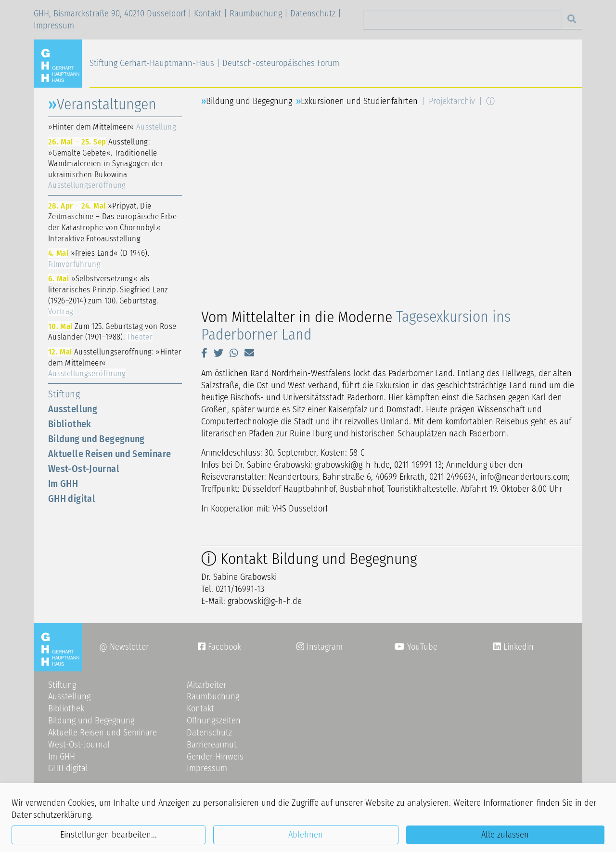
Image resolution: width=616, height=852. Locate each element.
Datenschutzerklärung (51, 815)
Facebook (219, 647)
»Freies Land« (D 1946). (99, 258)
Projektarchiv (452, 101)
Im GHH (63, 484)
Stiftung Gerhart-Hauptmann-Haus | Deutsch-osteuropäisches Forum (214, 63)
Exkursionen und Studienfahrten (359, 101)
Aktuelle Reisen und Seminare (109, 454)
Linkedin (517, 647)
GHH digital (72, 498)
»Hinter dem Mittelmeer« (112, 127)
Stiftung (64, 394)
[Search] (462, 20)
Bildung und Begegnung (96, 439)
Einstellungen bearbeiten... (109, 835)
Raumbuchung (256, 13)
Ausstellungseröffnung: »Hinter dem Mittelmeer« (115, 362)
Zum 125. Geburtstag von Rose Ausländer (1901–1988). (112, 332)
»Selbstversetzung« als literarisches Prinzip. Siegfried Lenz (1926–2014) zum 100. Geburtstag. (108, 295)
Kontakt (208, 13)
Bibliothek (70, 424)
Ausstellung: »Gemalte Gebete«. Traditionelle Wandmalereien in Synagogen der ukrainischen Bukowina (106, 163)
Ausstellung (73, 409)
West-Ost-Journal (84, 469)
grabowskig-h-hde (265, 601)
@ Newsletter (124, 647)
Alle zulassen (505, 835)
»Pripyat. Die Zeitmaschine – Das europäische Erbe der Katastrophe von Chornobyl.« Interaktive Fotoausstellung (112, 222)
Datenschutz (313, 13)
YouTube (416, 647)
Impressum (54, 26)
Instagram (320, 647)
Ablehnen (306, 835)
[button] (204, 353)
